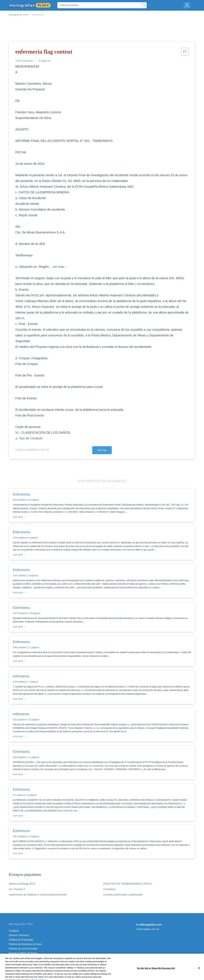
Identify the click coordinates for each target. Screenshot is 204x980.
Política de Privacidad (21, 940)
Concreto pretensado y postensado (123, 895)
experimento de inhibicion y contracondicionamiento (38, 895)
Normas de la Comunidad (23, 949)
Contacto (14, 931)
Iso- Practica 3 (17, 889)
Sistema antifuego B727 (22, 884)
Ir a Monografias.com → (151, 925)
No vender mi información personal (28, 958)
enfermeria (38, 15)
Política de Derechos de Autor (25, 944)
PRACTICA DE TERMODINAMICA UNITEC (128, 884)
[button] (185, 53)
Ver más (102, 450)
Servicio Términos (19, 935)
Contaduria (109, 889)
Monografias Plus (18, 15)
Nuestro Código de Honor (23, 953)
